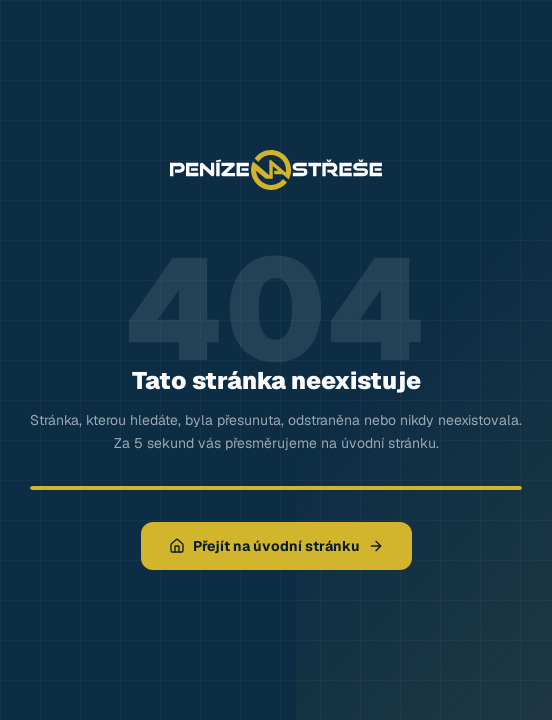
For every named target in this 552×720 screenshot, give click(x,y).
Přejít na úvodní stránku (276, 546)
